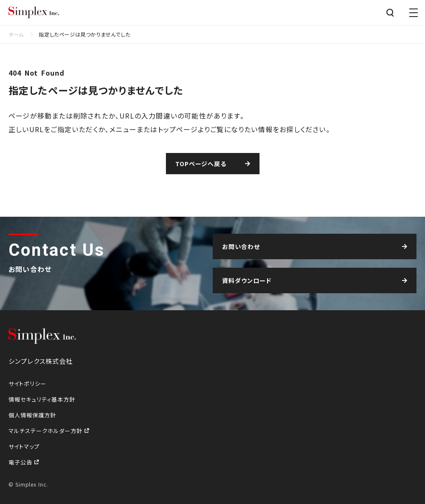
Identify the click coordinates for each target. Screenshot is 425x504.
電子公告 (21, 462)
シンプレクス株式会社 (34, 13)
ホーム (16, 34)
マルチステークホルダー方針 (46, 431)
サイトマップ (24, 446)
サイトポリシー (27, 384)
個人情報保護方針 (32, 415)
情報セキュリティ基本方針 (42, 399)
